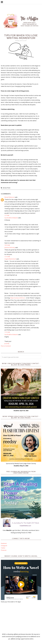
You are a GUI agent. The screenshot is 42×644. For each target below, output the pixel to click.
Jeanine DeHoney (10, 247)
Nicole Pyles (7, 188)
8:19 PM (7, 344)
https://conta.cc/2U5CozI (18, 298)
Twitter (3, 548)
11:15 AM (7, 332)
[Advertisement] (21, 618)
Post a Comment (6, 346)
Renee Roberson (9, 197)
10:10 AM (7, 245)
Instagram (4, 546)
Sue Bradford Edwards (11, 218)
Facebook (4, 543)
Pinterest (4, 550)
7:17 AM (7, 215)
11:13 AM (7, 257)
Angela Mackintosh (10, 259)
